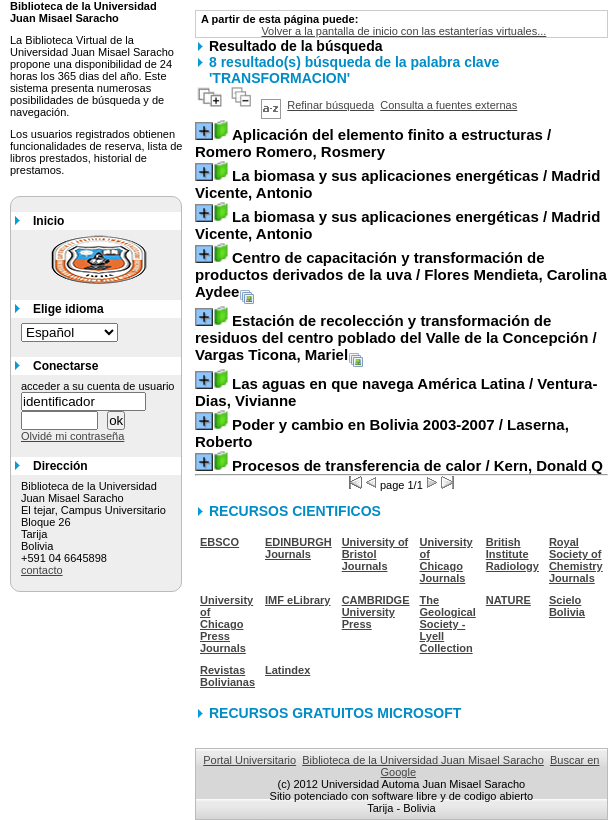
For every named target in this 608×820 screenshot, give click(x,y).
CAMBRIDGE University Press (376, 612)
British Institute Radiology (512, 554)
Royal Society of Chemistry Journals (576, 560)
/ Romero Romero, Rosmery (373, 143)
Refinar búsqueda (330, 105)
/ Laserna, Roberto (382, 433)
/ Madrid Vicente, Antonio (397, 184)
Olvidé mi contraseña (72, 436)
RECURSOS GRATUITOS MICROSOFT (335, 713)
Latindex (287, 670)
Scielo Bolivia (567, 606)
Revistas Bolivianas (227, 676)
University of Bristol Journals (375, 554)
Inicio (48, 221)
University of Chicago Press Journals (226, 624)
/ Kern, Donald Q (417, 465)
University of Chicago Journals (446, 560)
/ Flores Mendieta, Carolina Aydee (401, 274)
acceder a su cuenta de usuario (98, 386)
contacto (42, 570)
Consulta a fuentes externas (448, 105)
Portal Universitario (249, 760)
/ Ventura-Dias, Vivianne (396, 392)
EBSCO (219, 542)
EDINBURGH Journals (298, 548)
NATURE (508, 600)
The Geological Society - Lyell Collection (448, 624)
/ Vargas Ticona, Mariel (396, 337)
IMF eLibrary (297, 600)
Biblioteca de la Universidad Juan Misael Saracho (423, 760)
